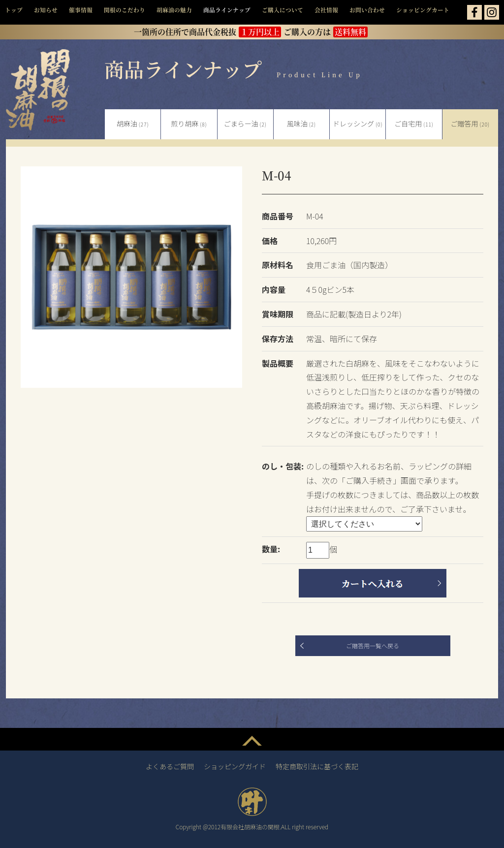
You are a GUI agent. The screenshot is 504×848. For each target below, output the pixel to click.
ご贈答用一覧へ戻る (373, 645)
